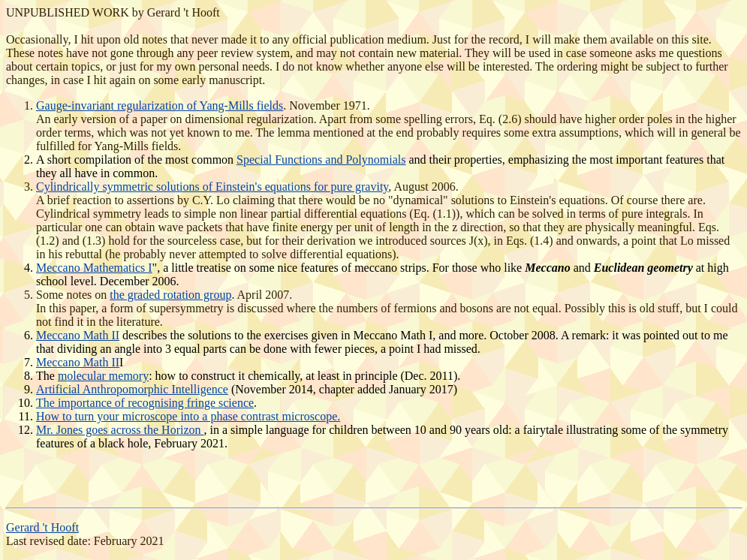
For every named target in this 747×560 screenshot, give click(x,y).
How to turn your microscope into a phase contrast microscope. (188, 416)
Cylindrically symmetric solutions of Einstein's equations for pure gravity (212, 187)
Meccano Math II (78, 335)
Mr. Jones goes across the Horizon (120, 430)
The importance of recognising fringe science (145, 403)
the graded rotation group (170, 295)
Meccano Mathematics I (94, 268)
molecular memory (103, 376)
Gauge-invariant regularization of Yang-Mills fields (160, 105)
